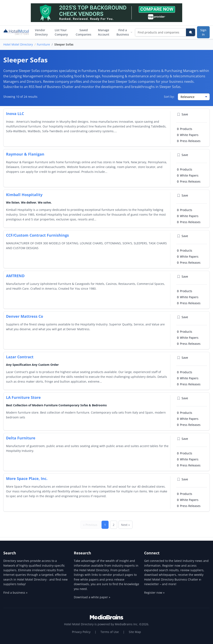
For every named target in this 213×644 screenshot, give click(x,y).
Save (183, 114)
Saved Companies (84, 32)
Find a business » (15, 593)
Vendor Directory (41, 32)
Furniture (43, 44)
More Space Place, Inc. (27, 478)
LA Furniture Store (23, 397)
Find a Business (124, 32)
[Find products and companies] (161, 32)
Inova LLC (15, 114)
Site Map (135, 632)
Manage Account (104, 32)
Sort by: (169, 97)
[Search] (191, 32)
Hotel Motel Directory (18, 44)
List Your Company (61, 32)
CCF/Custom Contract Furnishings (37, 235)
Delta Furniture (21, 438)
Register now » (154, 593)
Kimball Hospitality (24, 195)
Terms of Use (110, 632)
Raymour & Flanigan (25, 154)
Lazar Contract (20, 357)
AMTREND (15, 276)
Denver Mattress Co (25, 316)
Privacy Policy (81, 632)
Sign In (203, 32)
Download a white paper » (92, 597)
